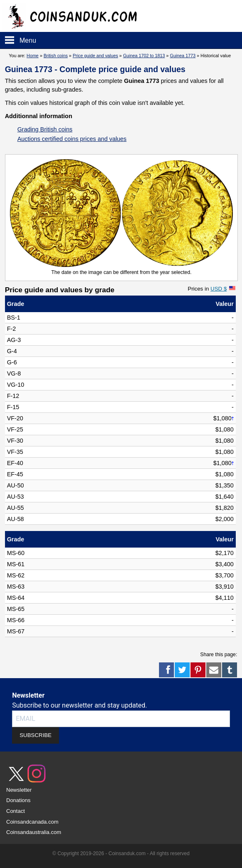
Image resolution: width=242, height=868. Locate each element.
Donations (18, 800)
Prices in (207, 289)
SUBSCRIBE (35, 735)
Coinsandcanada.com (32, 822)
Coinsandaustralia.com (34, 832)
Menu (28, 40)
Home (33, 56)
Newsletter (19, 790)
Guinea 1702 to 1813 (144, 56)
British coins (56, 56)
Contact (16, 811)
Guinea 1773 (183, 56)
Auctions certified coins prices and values (72, 139)
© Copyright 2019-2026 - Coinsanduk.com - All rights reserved (121, 853)
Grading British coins (45, 129)
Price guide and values (95, 56)
